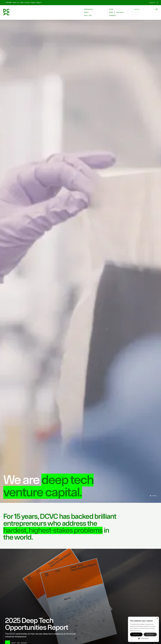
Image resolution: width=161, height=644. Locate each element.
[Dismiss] (153, 3)
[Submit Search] (157, 9)
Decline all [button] (150, 634)
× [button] (157, 618)
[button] (143, 638)
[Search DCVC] (146, 9)
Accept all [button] (136, 634)
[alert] (143, 629)
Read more (137, 630)
